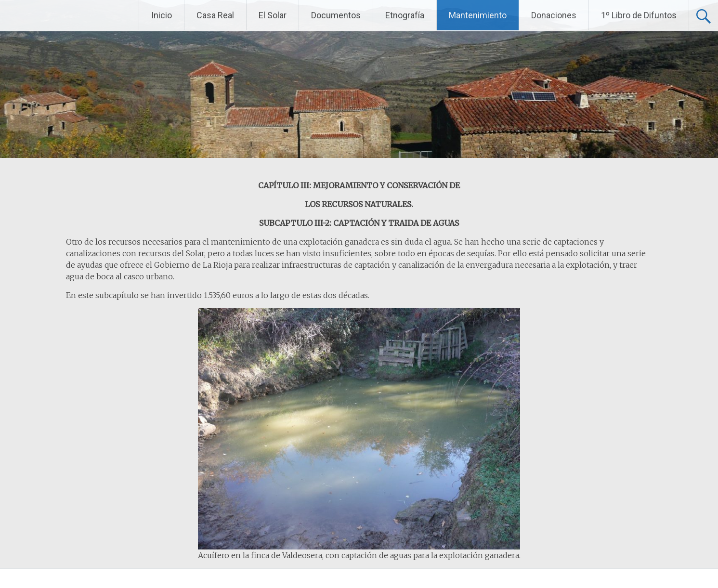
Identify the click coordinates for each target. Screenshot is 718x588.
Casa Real (215, 15)
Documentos (336, 15)
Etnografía (405, 15)
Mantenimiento (478, 15)
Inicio (162, 15)
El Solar (273, 15)
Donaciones (554, 15)
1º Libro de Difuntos (639, 15)
